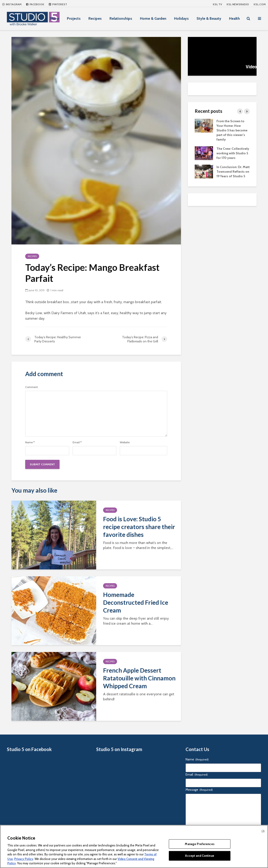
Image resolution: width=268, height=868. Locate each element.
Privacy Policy (24, 859)
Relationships (121, 18)
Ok (263, 831)
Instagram (12, 4)
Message (199, 790)
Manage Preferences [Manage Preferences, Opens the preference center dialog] (200, 844)
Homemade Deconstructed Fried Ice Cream (136, 602)
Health (234, 18)
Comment (31, 387)
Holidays (181, 18)
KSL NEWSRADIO (238, 4)
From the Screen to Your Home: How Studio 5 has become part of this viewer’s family (232, 130)
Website (125, 442)
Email (77, 442)
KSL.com (260, 4)
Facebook (35, 4)
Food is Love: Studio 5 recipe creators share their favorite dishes (139, 527)
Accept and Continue (200, 856)
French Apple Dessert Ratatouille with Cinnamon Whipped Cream (139, 678)
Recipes (95, 18)
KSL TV (217, 4)
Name (30, 442)
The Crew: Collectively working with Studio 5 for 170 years (233, 153)
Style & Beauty (209, 18)
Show (54, 18)
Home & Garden (153, 18)
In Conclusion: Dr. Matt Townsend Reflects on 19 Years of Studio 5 (233, 172)
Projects (74, 18)
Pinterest (58, 4)
